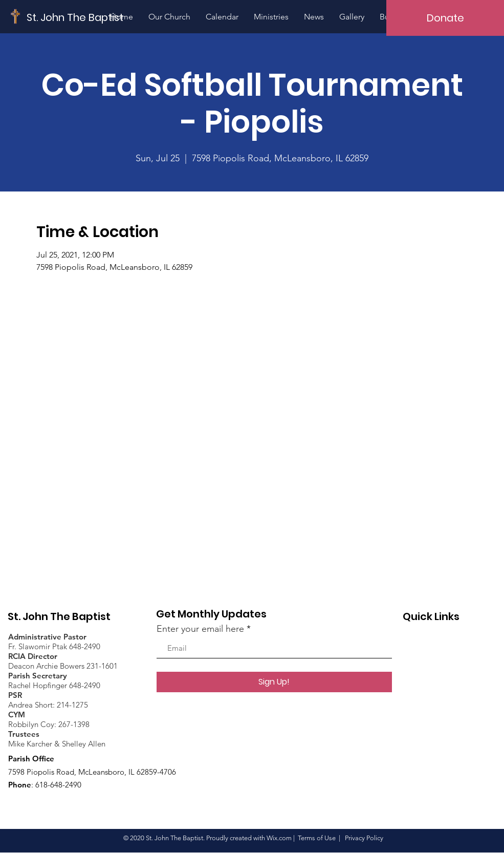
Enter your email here (200, 629)
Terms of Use (317, 838)
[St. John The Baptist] (75, 17)
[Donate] (445, 18)
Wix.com (279, 838)
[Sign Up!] (274, 682)
